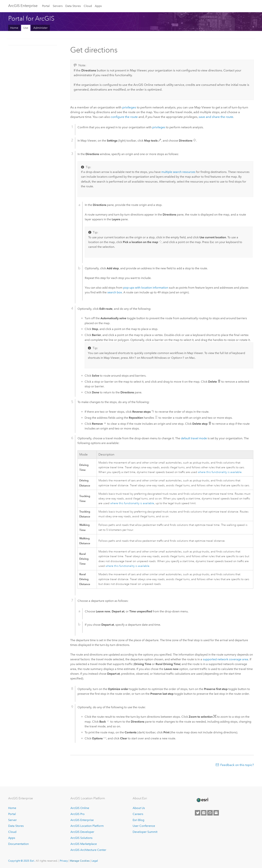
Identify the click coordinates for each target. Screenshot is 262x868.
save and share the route (216, 117)
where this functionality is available (220, 472)
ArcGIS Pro (78, 814)
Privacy (64, 861)
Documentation (18, 844)
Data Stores (73, 6)
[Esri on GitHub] (210, 813)
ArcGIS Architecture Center (88, 850)
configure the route (124, 117)
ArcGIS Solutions (81, 838)
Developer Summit (145, 832)
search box (115, 292)
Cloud (88, 6)
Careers (138, 814)
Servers (58, 6)
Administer (40, 28)
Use (26, 28)
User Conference (144, 826)
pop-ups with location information (146, 288)
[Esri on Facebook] (204, 813)
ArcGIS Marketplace (84, 844)
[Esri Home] (202, 800)
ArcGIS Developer (82, 832)
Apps (98, 6)
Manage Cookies (80, 861)
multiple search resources (178, 172)
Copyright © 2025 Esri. (22, 861)
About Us (139, 808)
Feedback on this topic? (237, 765)
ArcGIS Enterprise (23, 6)
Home (14, 28)
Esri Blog (138, 820)
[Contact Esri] (216, 813)
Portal (46, 6)
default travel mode (194, 438)
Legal (95, 861)
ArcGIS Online (80, 808)
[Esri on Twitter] (198, 813)
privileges (129, 107)
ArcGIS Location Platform (87, 826)
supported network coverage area (226, 659)
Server (12, 820)
